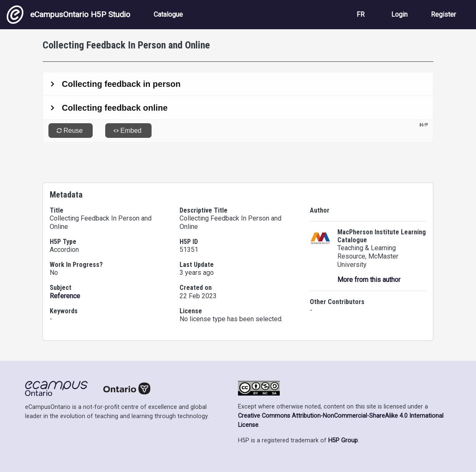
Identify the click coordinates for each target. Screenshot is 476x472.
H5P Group (343, 440)
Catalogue (168, 14)
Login (399, 14)
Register (443, 14)
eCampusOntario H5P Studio (68, 15)
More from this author (369, 280)
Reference (65, 296)
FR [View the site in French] (361, 14)
